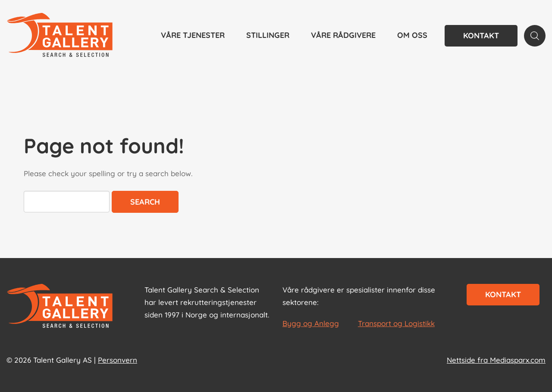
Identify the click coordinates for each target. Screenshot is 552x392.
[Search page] (535, 36)
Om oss (412, 35)
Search (145, 202)
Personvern (118, 360)
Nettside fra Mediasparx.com (496, 360)
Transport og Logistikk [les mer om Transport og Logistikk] (396, 323)
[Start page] (60, 307)
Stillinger (268, 35)
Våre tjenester (193, 35)
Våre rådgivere (343, 35)
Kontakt (481, 36)
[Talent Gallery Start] (60, 36)
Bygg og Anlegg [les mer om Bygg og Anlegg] (311, 323)
